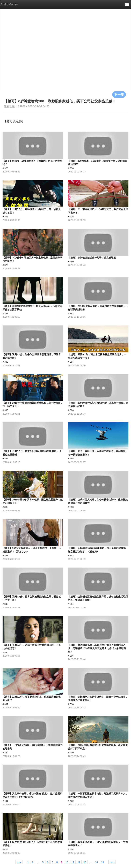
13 (85, 862)
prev (19, 862)
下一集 (119, 94)
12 (79, 862)
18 (97, 862)
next (112, 862)
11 (73, 862)
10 (67, 862)
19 (103, 862)
